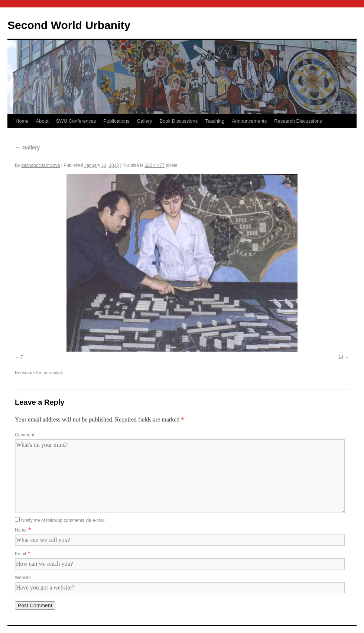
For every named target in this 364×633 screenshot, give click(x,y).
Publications (116, 121)
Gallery (144, 121)
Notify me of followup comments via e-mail (63, 520)
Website (23, 578)
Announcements (249, 121)
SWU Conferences (76, 121)
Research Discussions (298, 121)
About (42, 121)
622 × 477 (155, 165)
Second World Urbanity (69, 25)
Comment (25, 435)
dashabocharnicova (40, 165)
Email (20, 554)
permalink (53, 373)
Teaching (215, 121)
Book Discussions (179, 121)
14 (341, 357)
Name (21, 530)
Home (22, 121)
